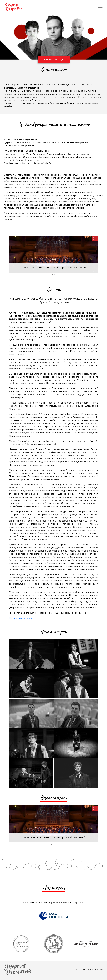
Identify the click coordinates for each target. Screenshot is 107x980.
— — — (100, 7)
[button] (95, 239)
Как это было (54, 59)
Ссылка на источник (20, 618)
